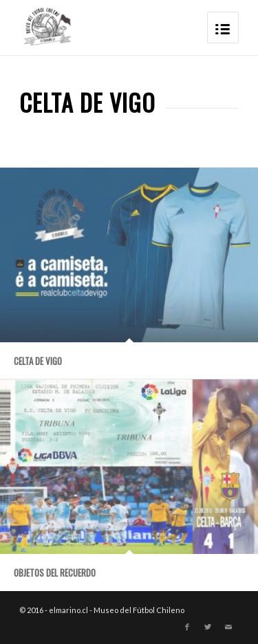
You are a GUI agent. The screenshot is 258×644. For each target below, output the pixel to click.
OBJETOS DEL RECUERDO (55, 573)
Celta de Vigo (38, 361)
